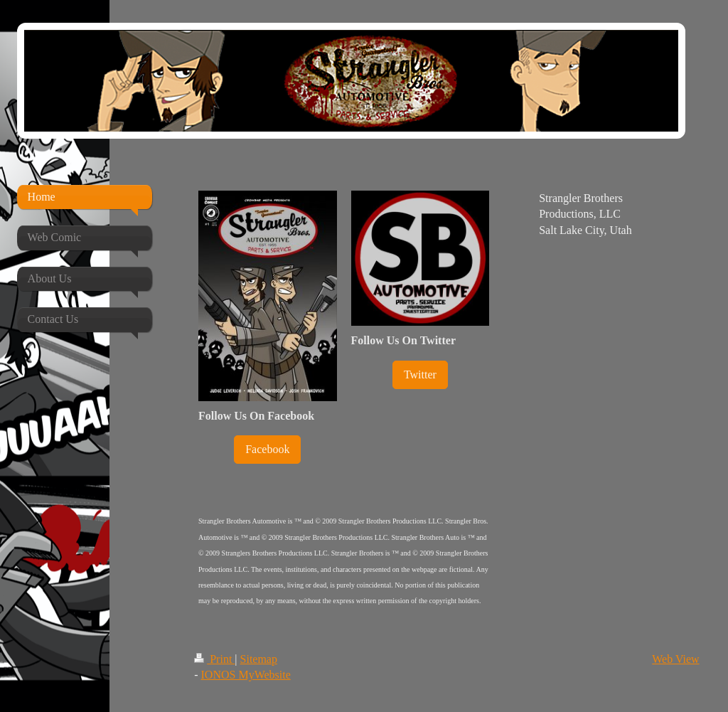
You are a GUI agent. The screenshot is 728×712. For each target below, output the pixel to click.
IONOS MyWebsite (246, 675)
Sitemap (259, 659)
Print (214, 659)
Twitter (420, 374)
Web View (675, 659)
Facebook (267, 449)
